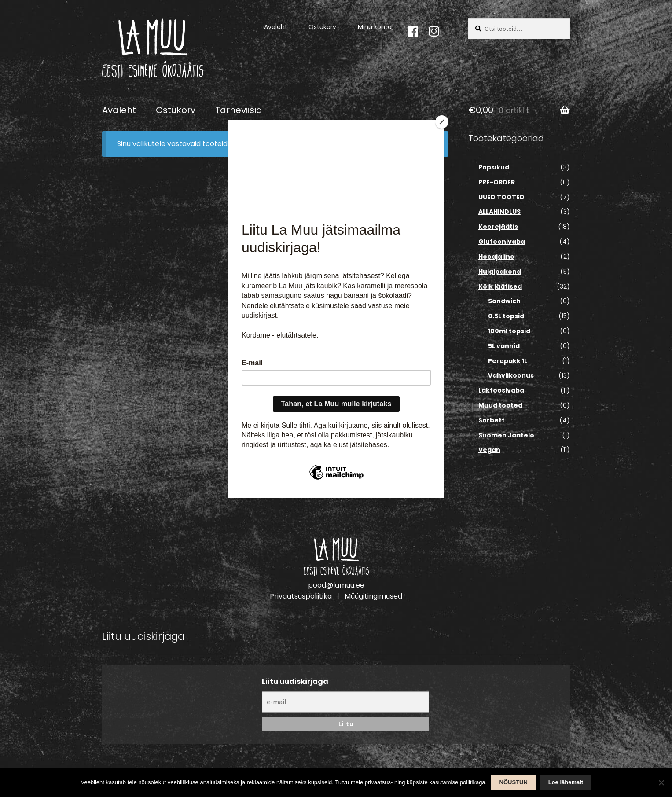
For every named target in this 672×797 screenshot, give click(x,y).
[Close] (442, 122)
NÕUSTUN (514, 782)
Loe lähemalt (566, 782)
